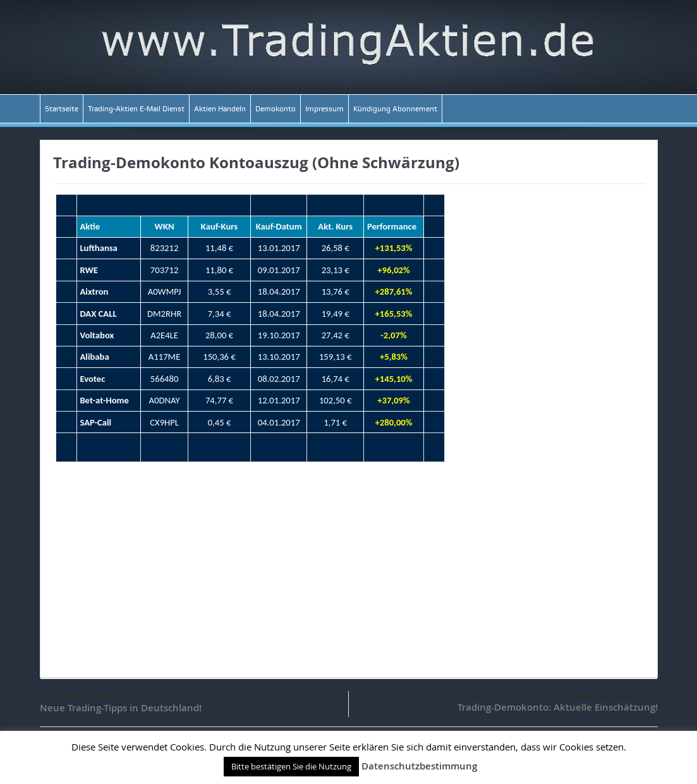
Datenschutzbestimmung (419, 766)
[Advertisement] (349, 563)
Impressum (324, 109)
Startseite (62, 109)
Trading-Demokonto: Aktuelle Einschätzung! (558, 707)
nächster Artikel (616, 695)
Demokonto (276, 109)
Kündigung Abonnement (395, 109)
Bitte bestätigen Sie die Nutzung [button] (291, 766)
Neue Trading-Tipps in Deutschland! (121, 708)
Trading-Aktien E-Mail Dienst (136, 109)
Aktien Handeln (220, 109)
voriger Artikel (78, 695)
